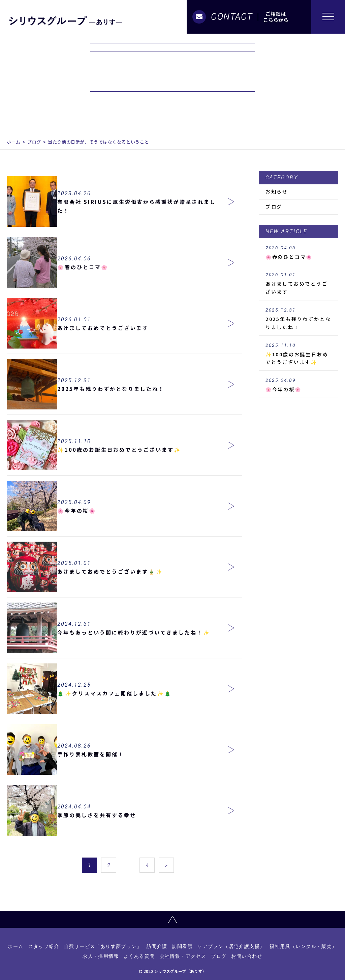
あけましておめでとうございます (299, 284)
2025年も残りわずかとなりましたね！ (299, 319)
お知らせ (277, 191)
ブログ (34, 142)
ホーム (14, 142)
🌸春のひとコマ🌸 (299, 253)
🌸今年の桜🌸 (299, 385)
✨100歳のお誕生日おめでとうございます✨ (299, 354)
